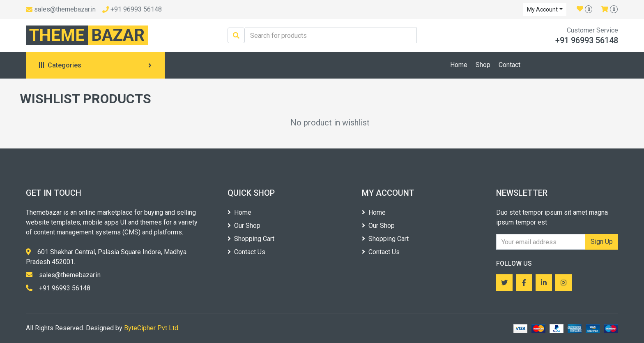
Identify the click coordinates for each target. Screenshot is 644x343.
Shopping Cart (251, 239)
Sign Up (602, 242)
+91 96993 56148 (136, 9)
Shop (483, 65)
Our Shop (244, 226)
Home (459, 65)
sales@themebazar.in (65, 9)
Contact (509, 65)
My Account (542, 9)
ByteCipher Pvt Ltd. (152, 328)
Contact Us (246, 252)
